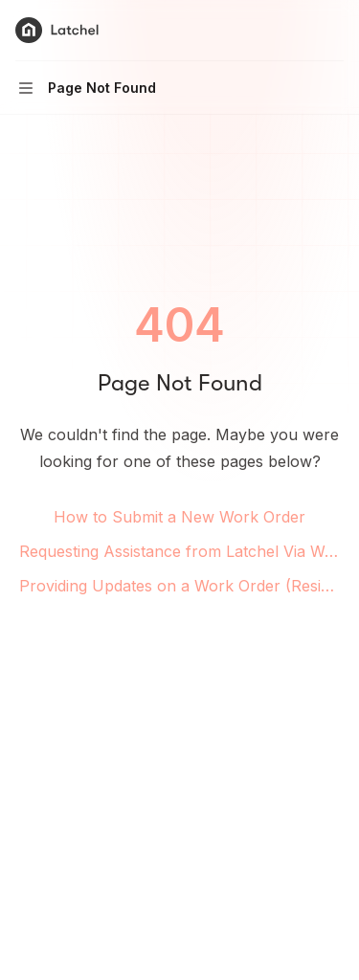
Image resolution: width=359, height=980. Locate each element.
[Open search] (298, 31)
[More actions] (334, 31)
